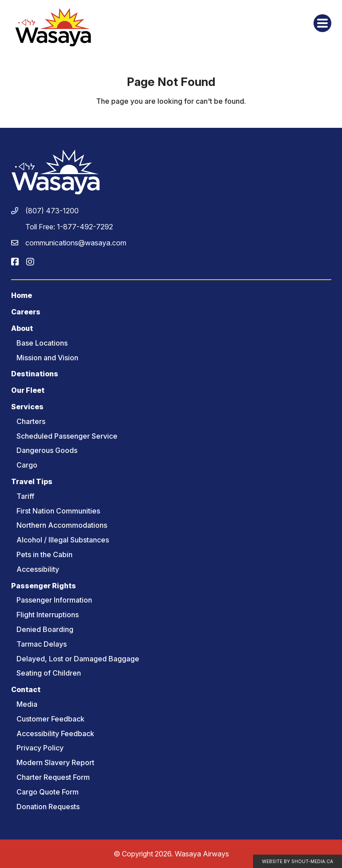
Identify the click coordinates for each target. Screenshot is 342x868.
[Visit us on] (15, 262)
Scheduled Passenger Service (67, 436)
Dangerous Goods (47, 450)
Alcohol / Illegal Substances (63, 540)
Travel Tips (32, 481)
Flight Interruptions (48, 615)
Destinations (35, 374)
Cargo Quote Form (48, 792)
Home (22, 295)
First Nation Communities (58, 511)
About (22, 328)
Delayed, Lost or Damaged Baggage (78, 659)
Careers (26, 312)
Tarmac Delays (42, 644)
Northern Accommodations (62, 525)
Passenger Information (54, 600)
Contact (26, 689)
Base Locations (42, 343)
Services (27, 407)
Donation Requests (48, 807)
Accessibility (38, 569)
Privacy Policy (40, 748)
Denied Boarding (45, 629)
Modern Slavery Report (55, 762)
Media (27, 704)
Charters (31, 421)
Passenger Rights (44, 586)
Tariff (25, 496)
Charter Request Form (53, 777)
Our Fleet (28, 390)
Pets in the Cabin (44, 554)
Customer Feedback (50, 719)
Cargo (27, 465)
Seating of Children (49, 673)
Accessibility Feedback (55, 734)
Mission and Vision (47, 358)
